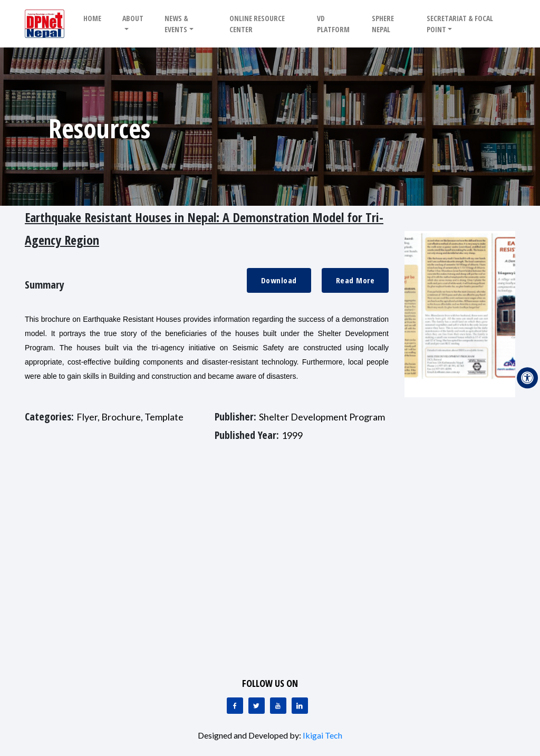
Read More (355, 280)
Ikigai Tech (322, 735)
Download (279, 280)
